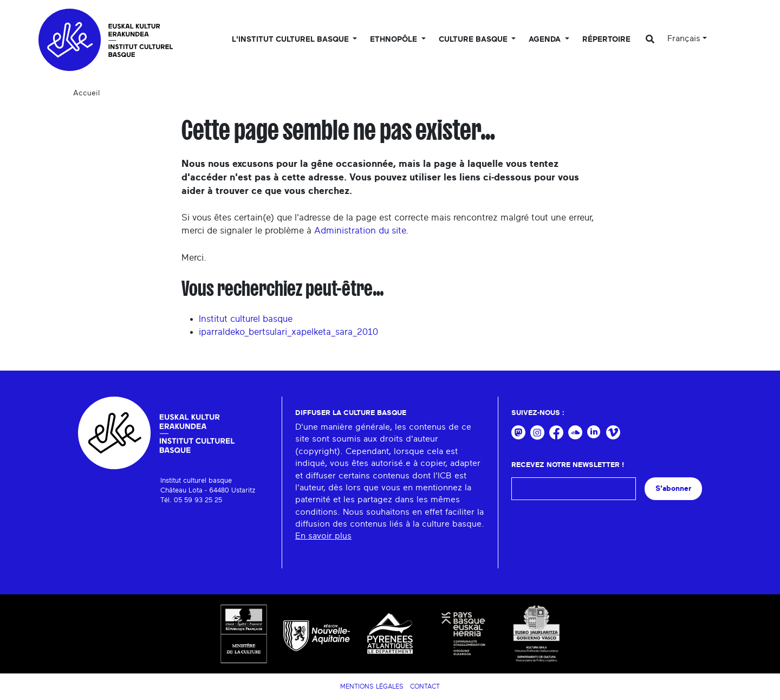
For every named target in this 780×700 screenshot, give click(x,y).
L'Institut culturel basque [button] (291, 40)
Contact (425, 686)
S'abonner (673, 488)
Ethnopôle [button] (395, 40)
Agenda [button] (546, 40)
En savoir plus (323, 536)
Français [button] (684, 38)
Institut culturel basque (246, 319)
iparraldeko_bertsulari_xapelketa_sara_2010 (288, 332)
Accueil (86, 93)
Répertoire (606, 40)
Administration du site (360, 231)
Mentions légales (372, 686)
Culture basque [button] (474, 40)
